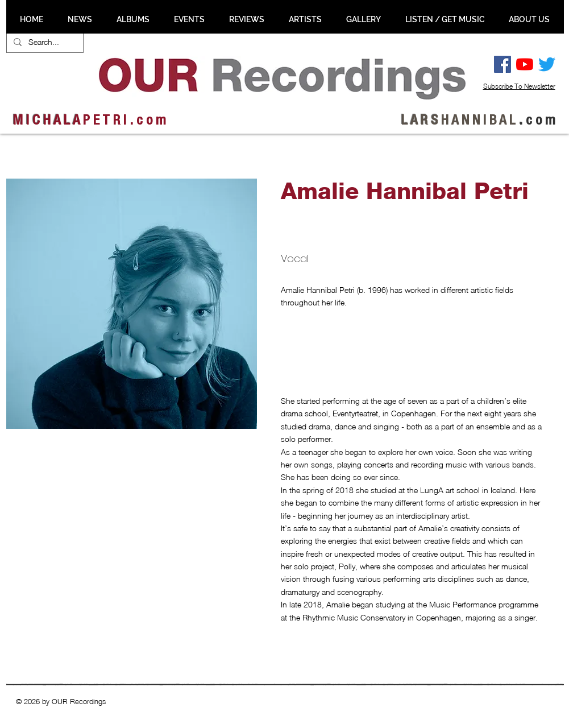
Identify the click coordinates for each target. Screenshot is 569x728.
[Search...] (44, 42)
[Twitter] (547, 64)
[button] (67, 497)
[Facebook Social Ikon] (502, 64)
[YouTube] (525, 64)
